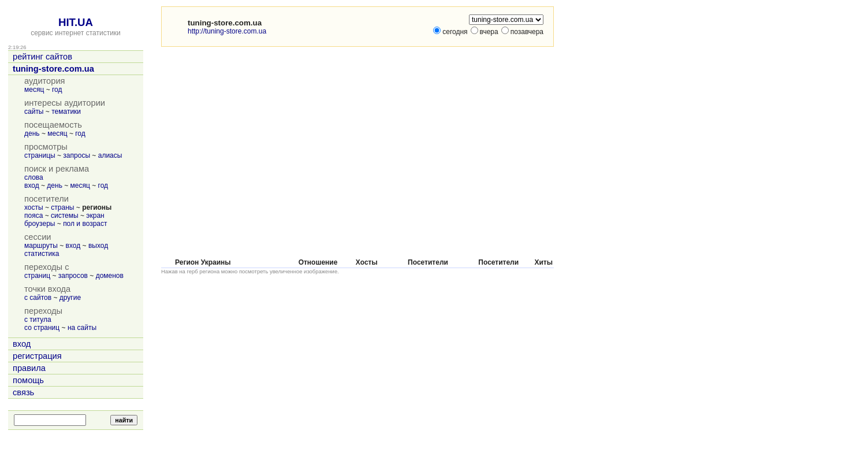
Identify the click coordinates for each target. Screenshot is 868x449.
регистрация (37, 356)
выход (98, 246)
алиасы (110, 155)
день (32, 133)
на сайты (82, 328)
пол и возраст (85, 224)
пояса (33, 216)
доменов (110, 276)
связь (23, 392)
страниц (37, 276)
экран (95, 216)
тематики (66, 112)
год (57, 90)
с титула (38, 320)
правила (29, 368)
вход (32, 185)
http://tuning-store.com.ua (227, 31)
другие (70, 298)
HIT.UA (76, 22)
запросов (73, 276)
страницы (40, 155)
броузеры (40, 224)
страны (62, 207)
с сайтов (38, 298)
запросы (77, 155)
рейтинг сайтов (42, 57)
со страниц (42, 328)
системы (65, 216)
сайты (34, 112)
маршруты (41, 246)
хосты (34, 207)
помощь (28, 380)
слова (34, 177)
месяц (34, 90)
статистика (42, 254)
